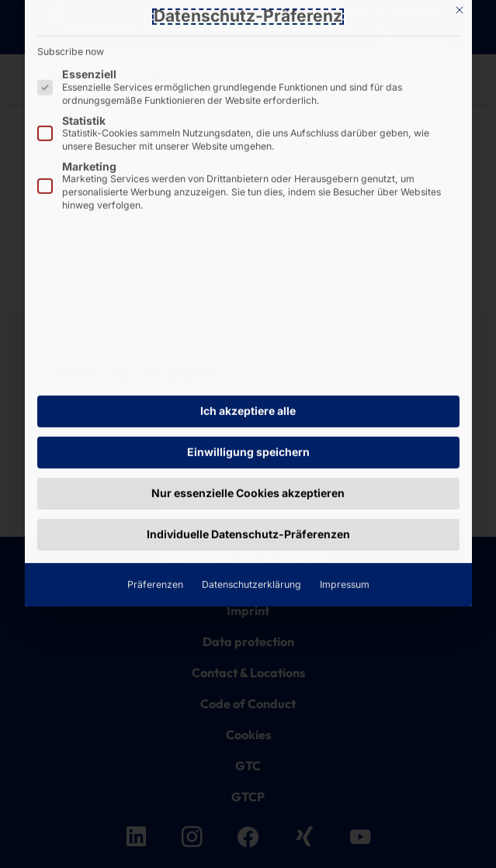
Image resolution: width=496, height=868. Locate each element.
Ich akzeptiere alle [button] (248, 202)
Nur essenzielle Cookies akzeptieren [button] (248, 284)
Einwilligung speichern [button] (248, 242)
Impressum (345, 375)
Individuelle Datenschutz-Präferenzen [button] (248, 325)
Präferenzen (155, 375)
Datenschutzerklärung (251, 375)
